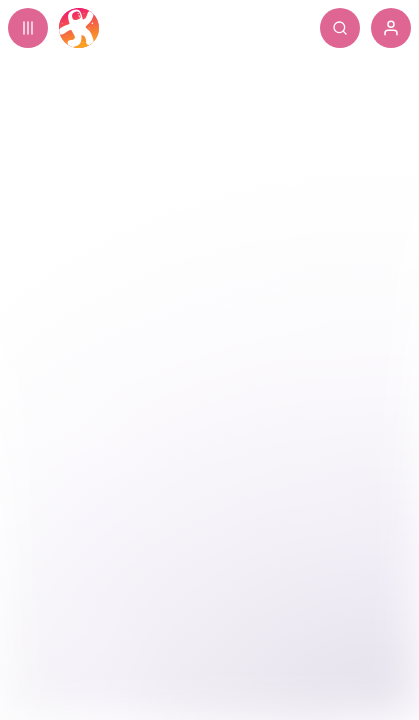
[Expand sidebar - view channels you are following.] (28, 28)
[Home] (79, 28)
